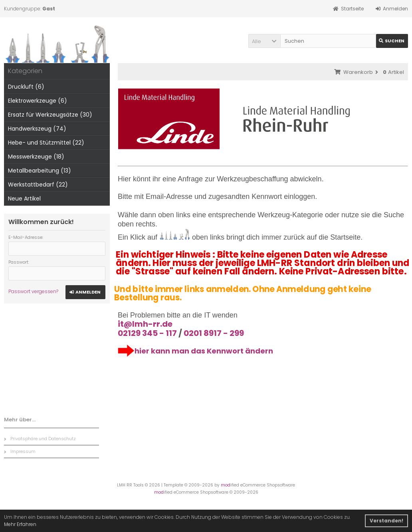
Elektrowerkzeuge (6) (38, 101)
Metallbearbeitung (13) (40, 171)
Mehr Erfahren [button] (20, 524)
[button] (264, 41)
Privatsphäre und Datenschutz (40, 439)
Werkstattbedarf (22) (38, 185)
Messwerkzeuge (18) (36, 157)
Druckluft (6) (26, 87)
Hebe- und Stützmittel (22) (46, 143)
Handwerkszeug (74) (37, 129)
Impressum (20, 451)
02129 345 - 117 (147, 333)
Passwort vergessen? (33, 291)
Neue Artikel (24, 199)
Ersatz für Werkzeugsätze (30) (50, 115)
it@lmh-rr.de (145, 324)
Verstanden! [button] (386, 521)
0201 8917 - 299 (214, 333)
